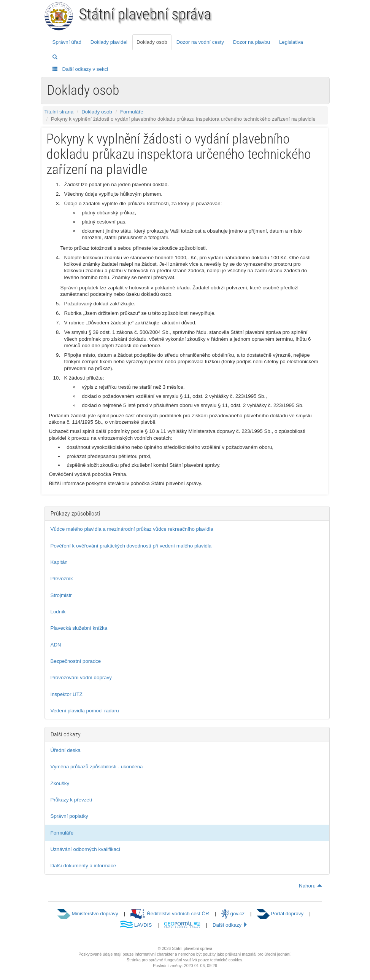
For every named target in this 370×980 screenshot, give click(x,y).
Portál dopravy (280, 914)
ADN (56, 645)
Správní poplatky (69, 816)
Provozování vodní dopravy (81, 678)
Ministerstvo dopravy (88, 914)
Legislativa (291, 42)
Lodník (58, 612)
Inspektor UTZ (67, 694)
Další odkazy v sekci (80, 69)
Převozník (62, 579)
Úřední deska (66, 750)
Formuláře (132, 112)
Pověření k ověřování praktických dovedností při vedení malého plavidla (131, 546)
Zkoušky (60, 783)
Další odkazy (230, 925)
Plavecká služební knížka (79, 628)
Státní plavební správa (145, 14)
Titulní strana (59, 112)
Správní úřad (67, 42)
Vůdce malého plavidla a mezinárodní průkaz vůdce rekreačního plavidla (132, 529)
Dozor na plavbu (252, 42)
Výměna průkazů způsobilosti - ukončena (97, 767)
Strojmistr (61, 595)
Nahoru (310, 886)
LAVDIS (136, 925)
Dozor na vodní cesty (200, 42)
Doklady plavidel (109, 42)
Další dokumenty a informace (83, 866)
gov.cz (233, 914)
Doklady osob (152, 42)
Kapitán (59, 562)
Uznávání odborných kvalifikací (86, 849)
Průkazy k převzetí (71, 800)
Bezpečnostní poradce (76, 661)
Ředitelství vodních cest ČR (170, 914)
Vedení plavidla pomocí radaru (85, 711)
